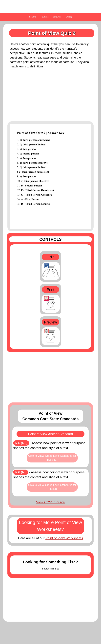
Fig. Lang (45, 17)
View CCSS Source (50, 502)
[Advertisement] (50, 97)
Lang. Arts (57, 17)
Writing (69, 17)
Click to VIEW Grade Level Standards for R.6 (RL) (52, 458)
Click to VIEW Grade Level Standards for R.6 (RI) (52, 487)
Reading (33, 17)
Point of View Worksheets (64, 538)
